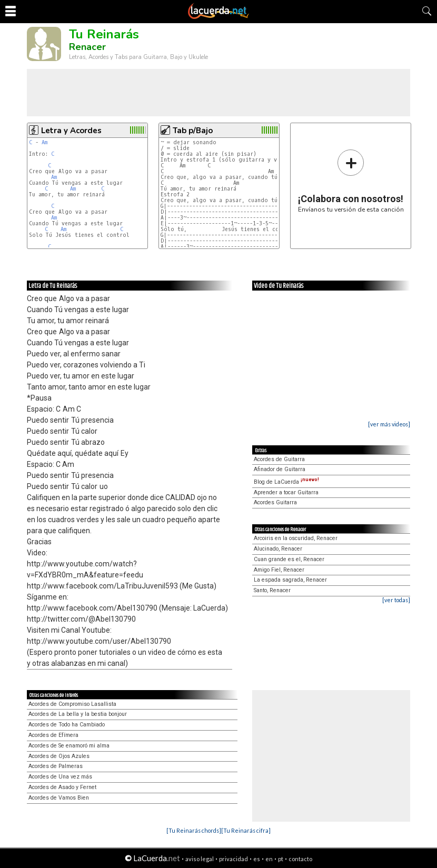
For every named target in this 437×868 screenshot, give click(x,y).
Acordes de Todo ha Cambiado (67, 725)
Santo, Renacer (272, 590)
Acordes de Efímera (53, 735)
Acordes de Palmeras (56, 766)
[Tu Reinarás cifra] (246, 830)
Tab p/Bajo (193, 131)
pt (281, 859)
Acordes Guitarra (275, 502)
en (269, 859)
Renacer (87, 47)
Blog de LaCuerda (286, 482)
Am (44, 142)
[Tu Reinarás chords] (194, 830)
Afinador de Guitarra (280, 469)
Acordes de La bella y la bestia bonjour (78, 714)
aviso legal (200, 859)
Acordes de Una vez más (60, 777)
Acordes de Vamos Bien (59, 798)
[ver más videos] (389, 424)
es (257, 859)
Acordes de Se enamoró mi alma (69, 746)
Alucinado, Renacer (278, 549)
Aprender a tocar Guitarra (286, 492)
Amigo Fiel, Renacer (279, 570)
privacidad (234, 859)
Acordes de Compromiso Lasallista (72, 704)
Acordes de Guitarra (279, 459)
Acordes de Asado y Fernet (62, 787)
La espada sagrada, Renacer (290, 580)
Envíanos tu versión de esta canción (351, 181)
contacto (300, 859)
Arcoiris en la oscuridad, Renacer (296, 538)
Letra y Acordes (71, 131)
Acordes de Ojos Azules (59, 756)
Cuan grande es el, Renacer (289, 559)
